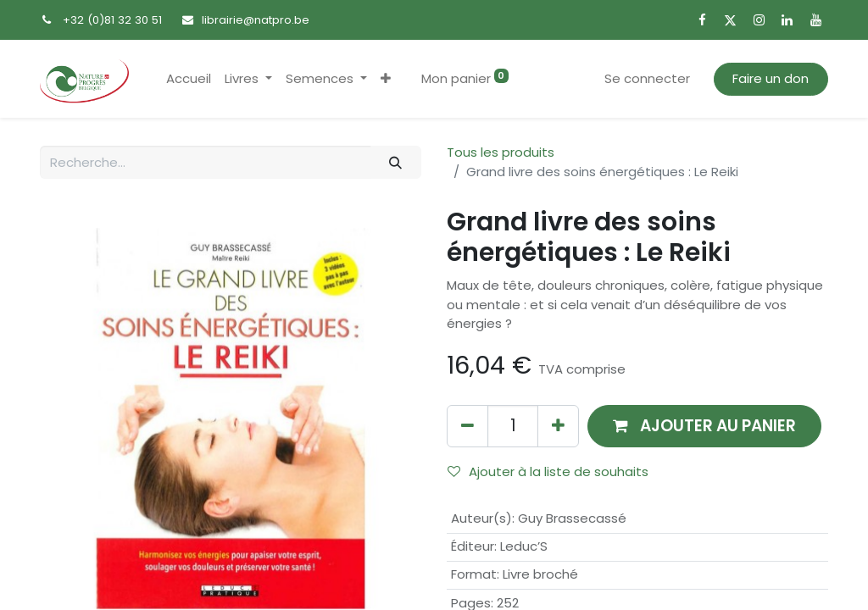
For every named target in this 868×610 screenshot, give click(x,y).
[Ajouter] (558, 426)
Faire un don (771, 78)
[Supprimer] (467, 426)
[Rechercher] (396, 162)
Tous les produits (501, 152)
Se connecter (647, 78)
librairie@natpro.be (256, 20)
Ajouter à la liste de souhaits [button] (548, 471)
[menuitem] (189, 79)
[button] (386, 79)
